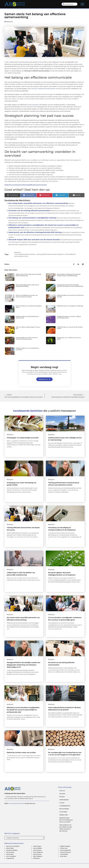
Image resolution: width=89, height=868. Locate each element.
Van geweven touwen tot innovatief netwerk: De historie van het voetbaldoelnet (70, 285)
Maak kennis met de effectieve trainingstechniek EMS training (35, 232)
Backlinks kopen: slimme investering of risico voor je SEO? (66, 820)
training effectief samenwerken (25, 254)
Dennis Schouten (65, 852)
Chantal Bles (64, 854)
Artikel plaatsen (64, 800)
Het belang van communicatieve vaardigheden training (32, 218)
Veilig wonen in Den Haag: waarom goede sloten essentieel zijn (28, 275)
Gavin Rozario (37, 850)
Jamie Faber (10, 854)
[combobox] (69, 4)
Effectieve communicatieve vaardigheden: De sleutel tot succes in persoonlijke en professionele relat (23, 710)
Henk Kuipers (37, 846)
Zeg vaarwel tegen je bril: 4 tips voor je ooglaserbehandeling (27, 285)
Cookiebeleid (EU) (65, 806)
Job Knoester (10, 852)
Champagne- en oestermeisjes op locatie (23, 438)
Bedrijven (10, 22)
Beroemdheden (64, 809)
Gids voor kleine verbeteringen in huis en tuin (28, 328)
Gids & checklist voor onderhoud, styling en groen (29, 307)
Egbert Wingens (65, 846)
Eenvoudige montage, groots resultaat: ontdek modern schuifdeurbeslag (69, 275)
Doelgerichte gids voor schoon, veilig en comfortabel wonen (69, 317)
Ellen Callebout (38, 856)
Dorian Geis (64, 848)
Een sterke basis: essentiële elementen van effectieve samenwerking (38, 203)
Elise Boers (36, 858)
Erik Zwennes (37, 854)
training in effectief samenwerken (43, 89)
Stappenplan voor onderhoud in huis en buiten (69, 338)
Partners (62, 797)
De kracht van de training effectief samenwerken (29, 211)
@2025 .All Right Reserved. (20, 803)
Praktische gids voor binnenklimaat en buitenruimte (27, 317)
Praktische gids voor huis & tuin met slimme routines (70, 296)
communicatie (33, 105)
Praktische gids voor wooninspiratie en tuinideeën (27, 349)
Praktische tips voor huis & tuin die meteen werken (70, 328)
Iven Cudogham (11, 856)
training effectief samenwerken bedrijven (50, 254)
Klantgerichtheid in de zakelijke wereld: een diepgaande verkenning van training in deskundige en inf (24, 665)
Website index (64, 815)
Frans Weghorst (38, 852)
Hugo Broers (10, 858)
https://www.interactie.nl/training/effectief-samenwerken (26, 185)
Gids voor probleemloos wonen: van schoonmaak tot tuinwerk (27, 296)
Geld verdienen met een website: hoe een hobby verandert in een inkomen (66, 828)
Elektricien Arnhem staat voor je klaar (21, 752)
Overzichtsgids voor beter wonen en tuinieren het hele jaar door (27, 338)
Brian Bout (64, 856)
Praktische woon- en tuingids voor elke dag (70, 306)
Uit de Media (63, 812)
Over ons (62, 791)
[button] (82, 4)
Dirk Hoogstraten (66, 850)
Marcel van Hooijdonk (13, 846)
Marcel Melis (10, 848)
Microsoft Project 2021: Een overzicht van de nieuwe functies (34, 240)
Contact (62, 803)
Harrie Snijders (38, 848)
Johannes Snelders (12, 850)
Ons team (62, 794)
